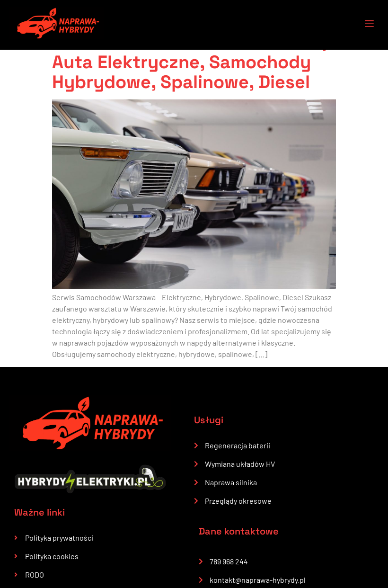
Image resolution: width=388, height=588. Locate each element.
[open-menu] (363, 25)
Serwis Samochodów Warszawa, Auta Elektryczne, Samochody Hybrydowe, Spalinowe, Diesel (189, 62)
